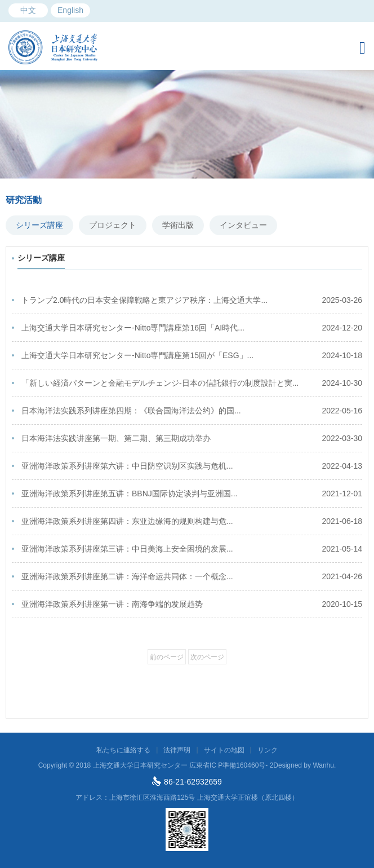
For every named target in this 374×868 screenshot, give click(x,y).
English (70, 10)
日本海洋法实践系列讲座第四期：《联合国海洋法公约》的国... (192, 411)
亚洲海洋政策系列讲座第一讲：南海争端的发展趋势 (192, 604)
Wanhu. (324, 765)
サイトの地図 (224, 750)
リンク (268, 750)
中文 (28, 10)
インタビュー (243, 225)
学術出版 (178, 225)
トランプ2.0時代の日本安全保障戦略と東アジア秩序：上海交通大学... (192, 300)
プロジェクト (113, 225)
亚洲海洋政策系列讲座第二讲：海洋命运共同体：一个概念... (192, 577)
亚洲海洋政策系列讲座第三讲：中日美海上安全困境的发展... (192, 549)
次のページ (207, 657)
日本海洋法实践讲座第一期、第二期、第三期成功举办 (192, 439)
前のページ (167, 657)
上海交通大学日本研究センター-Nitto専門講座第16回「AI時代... (192, 328)
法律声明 (177, 750)
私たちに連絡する (123, 750)
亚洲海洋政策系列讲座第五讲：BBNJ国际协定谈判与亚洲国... (192, 494)
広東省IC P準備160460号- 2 (231, 765)
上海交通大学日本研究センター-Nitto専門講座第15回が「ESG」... (192, 356)
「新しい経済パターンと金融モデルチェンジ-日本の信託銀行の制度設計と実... (192, 383)
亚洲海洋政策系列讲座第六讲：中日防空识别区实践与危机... (192, 466)
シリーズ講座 (39, 225)
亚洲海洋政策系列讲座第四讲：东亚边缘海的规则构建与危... (192, 521)
